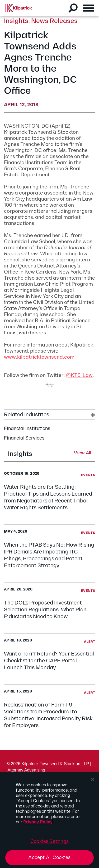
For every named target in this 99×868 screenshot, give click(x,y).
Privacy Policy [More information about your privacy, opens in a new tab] (38, 822)
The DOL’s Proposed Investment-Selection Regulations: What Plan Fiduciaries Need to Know (45, 610)
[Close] (93, 779)
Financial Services (24, 438)
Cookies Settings (49, 841)
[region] (49, 820)
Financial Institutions (27, 429)
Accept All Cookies (49, 858)
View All (82, 453)
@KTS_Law (79, 375)
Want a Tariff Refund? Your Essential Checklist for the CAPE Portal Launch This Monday (49, 661)
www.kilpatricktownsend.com (39, 357)
